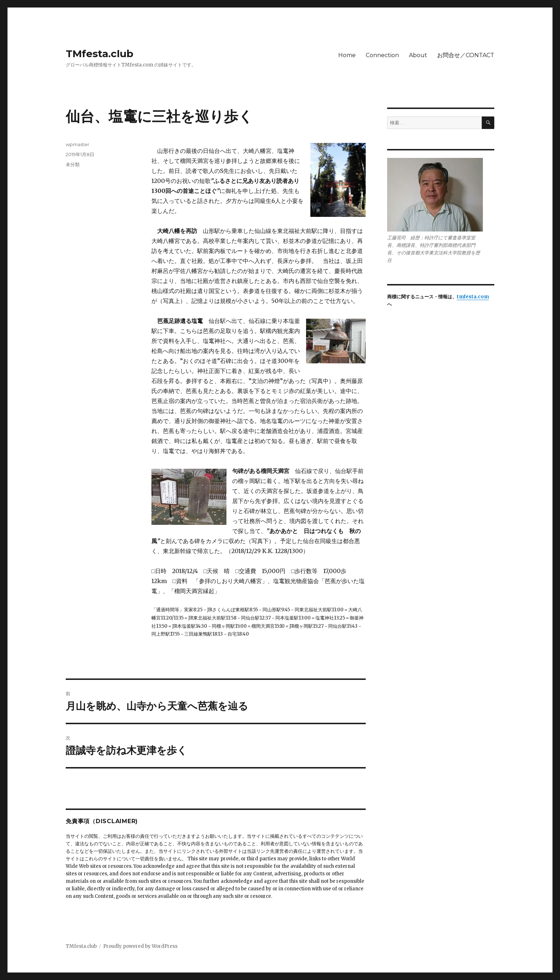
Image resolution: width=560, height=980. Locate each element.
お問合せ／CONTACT (466, 55)
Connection (382, 55)
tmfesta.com (473, 297)
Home (347, 55)
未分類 (73, 164)
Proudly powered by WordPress (140, 946)
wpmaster (77, 144)
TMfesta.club (99, 54)
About (418, 55)
